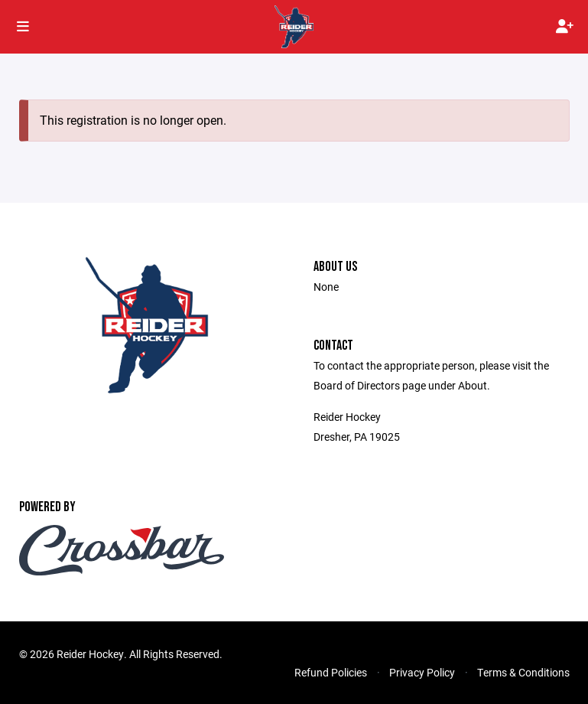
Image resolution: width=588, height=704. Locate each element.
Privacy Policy (422, 672)
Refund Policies (331, 672)
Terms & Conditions (523, 672)
